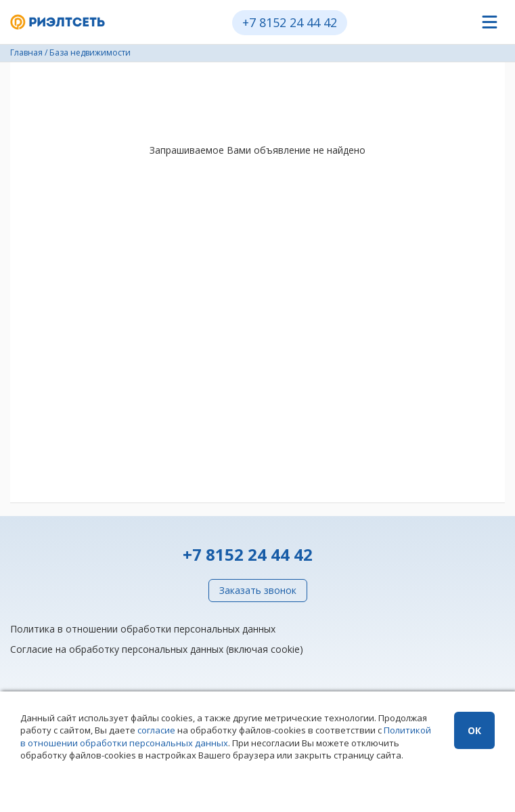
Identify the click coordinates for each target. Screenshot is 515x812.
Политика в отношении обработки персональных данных (143, 629)
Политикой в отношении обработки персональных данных (226, 736)
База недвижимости (90, 52)
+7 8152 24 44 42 (290, 22)
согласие (156, 730)
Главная (26, 52)
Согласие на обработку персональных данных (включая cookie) (157, 649)
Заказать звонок (258, 590)
